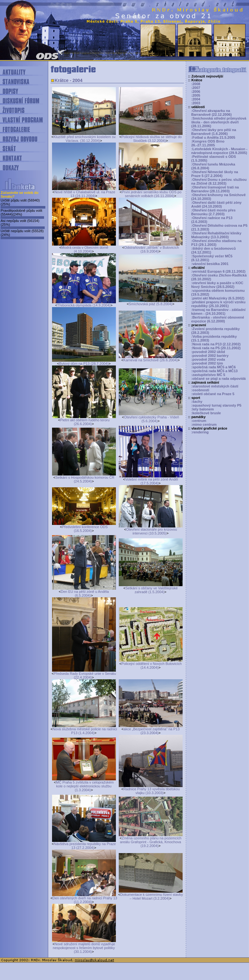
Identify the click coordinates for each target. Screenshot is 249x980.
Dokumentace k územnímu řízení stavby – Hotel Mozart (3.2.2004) (152, 896)
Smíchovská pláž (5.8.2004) (150, 304)
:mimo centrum (204, 424)
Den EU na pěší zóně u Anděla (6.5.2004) (85, 593)
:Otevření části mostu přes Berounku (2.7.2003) (213, 212)
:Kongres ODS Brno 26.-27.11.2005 (208, 143)
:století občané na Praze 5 (213, 394)
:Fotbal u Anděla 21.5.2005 (213, 137)
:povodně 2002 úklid (208, 352)
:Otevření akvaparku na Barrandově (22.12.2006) (211, 113)
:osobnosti (200, 390)
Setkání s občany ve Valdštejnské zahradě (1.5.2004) (152, 590)
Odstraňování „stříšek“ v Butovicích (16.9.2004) (151, 249)
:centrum (199, 421)
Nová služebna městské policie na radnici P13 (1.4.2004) (85, 731)
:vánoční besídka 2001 (210, 264)
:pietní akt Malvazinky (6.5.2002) (218, 298)
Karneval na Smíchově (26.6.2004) (151, 360)
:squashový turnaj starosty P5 (216, 405)
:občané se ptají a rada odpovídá (219, 379)
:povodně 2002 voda (208, 359)
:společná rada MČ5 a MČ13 (215, 371)
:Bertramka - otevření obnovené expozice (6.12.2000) (218, 319)
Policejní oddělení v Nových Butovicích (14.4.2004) (151, 666)
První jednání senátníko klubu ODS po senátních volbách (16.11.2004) (151, 194)
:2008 (196, 84)
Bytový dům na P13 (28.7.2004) (84, 364)
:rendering (200, 432)
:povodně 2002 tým (207, 363)
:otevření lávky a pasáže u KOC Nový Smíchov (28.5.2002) (217, 285)
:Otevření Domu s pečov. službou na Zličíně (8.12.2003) (219, 181)
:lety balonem (203, 409)
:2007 (196, 88)
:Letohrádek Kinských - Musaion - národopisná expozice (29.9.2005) (219, 151)
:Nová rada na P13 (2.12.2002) (216, 344)
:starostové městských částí (215, 386)
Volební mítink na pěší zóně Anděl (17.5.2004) (152, 481)
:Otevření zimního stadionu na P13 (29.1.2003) (216, 243)
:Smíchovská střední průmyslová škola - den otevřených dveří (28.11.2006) (219, 122)
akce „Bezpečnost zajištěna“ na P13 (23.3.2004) (152, 731)
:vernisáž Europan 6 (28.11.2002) (218, 271)
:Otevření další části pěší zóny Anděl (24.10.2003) (216, 204)
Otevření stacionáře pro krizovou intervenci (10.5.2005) (151, 531)
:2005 (196, 95)
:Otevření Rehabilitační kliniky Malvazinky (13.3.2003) (216, 235)
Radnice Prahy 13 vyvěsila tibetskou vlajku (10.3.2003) (151, 791)
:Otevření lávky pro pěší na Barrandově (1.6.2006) (214, 132)
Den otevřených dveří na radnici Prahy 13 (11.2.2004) (85, 900)
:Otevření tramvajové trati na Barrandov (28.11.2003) (215, 189)
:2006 (196, 92)
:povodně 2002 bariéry (210, 356)
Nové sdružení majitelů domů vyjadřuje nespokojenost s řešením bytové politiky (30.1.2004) (84, 948)
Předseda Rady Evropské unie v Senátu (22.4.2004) (85, 675)
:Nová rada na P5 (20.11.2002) (216, 348)
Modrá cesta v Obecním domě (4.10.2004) (85, 249)
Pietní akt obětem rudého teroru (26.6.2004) (85, 422)
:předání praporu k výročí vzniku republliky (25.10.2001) (218, 304)
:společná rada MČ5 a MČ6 (213, 367)
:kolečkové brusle (206, 413)
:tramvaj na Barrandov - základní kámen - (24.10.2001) (218, 312)
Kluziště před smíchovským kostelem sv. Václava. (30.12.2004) (85, 139)
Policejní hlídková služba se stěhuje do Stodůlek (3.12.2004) (151, 139)
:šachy (197, 402)
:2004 (196, 99)
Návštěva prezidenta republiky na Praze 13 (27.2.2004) (85, 846)
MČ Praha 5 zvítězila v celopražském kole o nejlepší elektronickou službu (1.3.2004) (85, 786)
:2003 (196, 103)
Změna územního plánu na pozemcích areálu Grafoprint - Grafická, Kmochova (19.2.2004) (151, 842)
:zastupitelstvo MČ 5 (208, 375)
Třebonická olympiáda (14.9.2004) (84, 305)
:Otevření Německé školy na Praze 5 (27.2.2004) (215, 174)
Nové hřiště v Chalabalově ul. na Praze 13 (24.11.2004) (85, 194)
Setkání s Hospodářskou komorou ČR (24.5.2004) (85, 479)
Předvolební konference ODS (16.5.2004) (85, 529)
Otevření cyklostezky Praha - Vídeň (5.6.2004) (152, 419)
